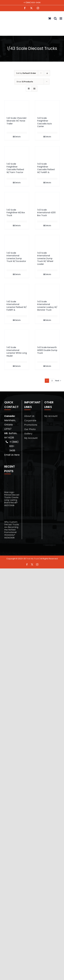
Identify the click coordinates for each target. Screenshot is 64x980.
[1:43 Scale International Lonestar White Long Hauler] (17, 337)
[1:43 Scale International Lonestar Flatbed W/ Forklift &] (17, 291)
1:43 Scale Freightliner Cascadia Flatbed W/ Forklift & (46, 168)
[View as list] (34, 89)
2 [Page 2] (52, 381)
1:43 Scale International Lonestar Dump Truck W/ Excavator (16, 257)
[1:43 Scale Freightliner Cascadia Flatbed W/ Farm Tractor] (17, 153)
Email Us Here (12, 455)
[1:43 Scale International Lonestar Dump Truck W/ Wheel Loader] (47, 242)
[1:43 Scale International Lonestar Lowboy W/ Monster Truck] (47, 291)
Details (18, 137)
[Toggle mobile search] (55, 18)
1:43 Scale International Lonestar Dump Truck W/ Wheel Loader (45, 258)
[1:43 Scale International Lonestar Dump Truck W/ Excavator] (17, 242)
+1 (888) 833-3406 (32, 3)
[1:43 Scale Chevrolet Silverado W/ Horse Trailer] (17, 107)
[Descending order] (47, 73)
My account (51, 416)
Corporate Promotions (31, 423)
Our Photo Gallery (30, 431)
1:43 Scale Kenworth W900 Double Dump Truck (47, 350)
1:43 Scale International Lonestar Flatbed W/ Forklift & (17, 306)
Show (25, 82)
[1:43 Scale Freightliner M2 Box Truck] (17, 199)
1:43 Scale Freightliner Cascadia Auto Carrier (45, 122)
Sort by (26, 73)
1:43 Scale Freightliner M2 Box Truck (16, 213)
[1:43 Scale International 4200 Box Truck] (47, 199)
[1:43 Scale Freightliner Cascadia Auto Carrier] (47, 107)
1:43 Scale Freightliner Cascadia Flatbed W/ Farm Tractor (15, 168)
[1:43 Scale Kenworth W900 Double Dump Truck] (47, 337)
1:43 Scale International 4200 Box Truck (46, 213)
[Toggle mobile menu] (61, 18)
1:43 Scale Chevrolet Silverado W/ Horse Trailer (17, 121)
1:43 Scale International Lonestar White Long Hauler (17, 352)
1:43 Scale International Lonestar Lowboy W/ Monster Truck (47, 306)
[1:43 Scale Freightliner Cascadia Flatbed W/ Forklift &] (47, 153)
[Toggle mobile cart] (50, 18)
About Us (29, 416)
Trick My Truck (33, 559)
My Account (31, 438)
